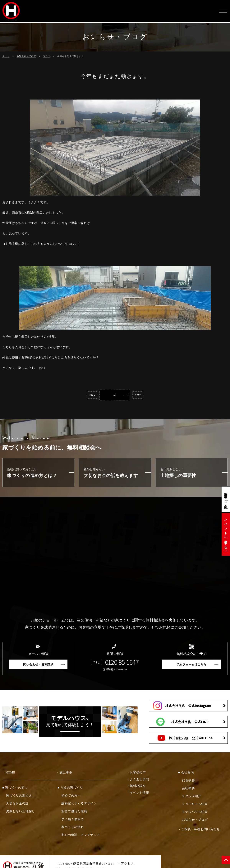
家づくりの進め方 (19, 797)
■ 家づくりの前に (15, 789)
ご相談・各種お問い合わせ (200, 830)
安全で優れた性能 (74, 813)
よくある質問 (139, 780)
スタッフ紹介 (192, 797)
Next (151, 395)
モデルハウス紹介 (195, 813)
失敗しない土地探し (21, 813)
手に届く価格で (73, 820)
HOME (10, 774)
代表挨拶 (188, 782)
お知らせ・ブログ (26, 56)
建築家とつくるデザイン (79, 805)
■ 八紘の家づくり (70, 789)
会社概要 (188, 790)
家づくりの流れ (73, 828)
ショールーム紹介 (195, 805)
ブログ (47, 56)
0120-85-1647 (122, 663)
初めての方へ (71, 797)
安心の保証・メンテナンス (81, 836)
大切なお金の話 (17, 805)
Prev (79, 395)
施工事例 (66, 774)
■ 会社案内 (186, 774)
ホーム (6, 56)
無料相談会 (138, 787)
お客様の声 (138, 774)
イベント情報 (139, 794)
